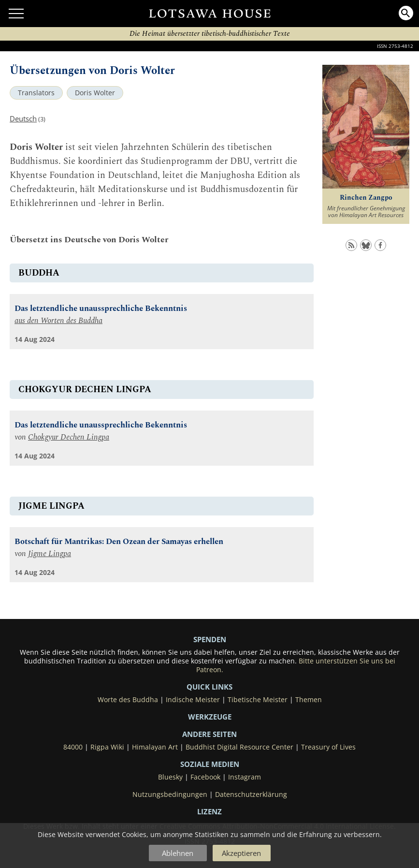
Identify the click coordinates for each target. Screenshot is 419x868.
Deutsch (23, 118)
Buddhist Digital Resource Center (239, 747)
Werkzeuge (210, 717)
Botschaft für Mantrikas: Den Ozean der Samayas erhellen (119, 542)
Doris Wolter (95, 93)
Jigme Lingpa (50, 554)
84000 (73, 747)
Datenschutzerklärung (251, 794)
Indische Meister (193, 700)
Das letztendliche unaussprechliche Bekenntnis (101, 309)
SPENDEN (210, 639)
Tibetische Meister (258, 700)
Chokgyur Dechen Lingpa (69, 437)
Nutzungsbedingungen (170, 794)
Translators (36, 93)
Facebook (205, 777)
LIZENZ (209, 811)
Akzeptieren (241, 853)
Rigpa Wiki (107, 747)
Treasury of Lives (328, 747)
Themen (309, 700)
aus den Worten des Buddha (58, 321)
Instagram (245, 777)
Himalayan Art (155, 747)
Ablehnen (178, 853)
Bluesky (170, 777)
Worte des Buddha (128, 700)
